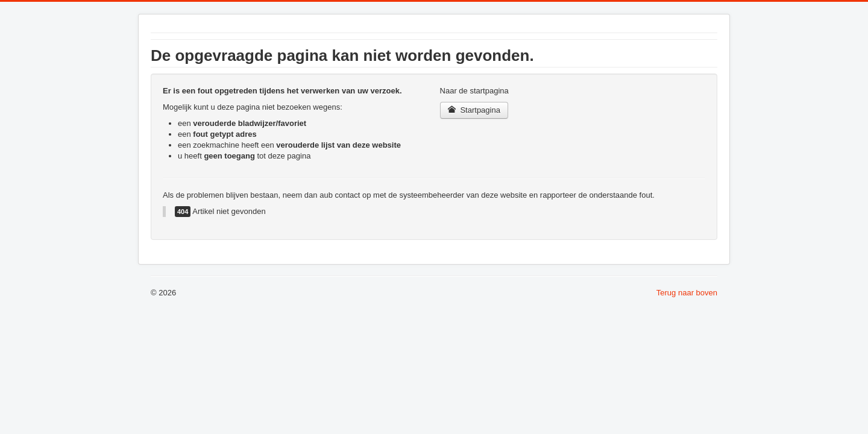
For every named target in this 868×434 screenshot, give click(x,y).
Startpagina (474, 110)
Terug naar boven (687, 293)
